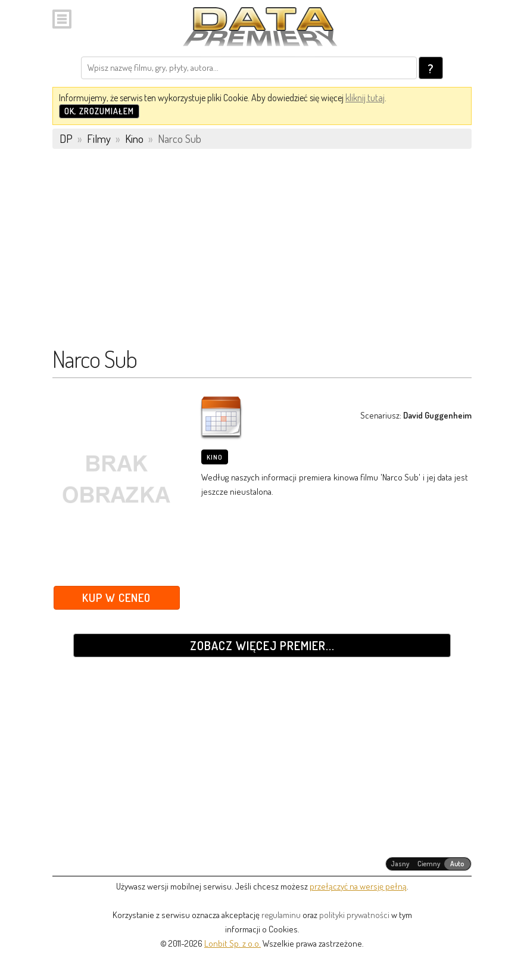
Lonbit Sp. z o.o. (233, 943)
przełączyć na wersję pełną (358, 886)
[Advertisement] (262, 253)
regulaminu (281, 915)
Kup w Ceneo (116, 597)
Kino (215, 457)
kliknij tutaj (365, 98)
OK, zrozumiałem (99, 111)
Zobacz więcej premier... (262, 645)
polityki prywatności (354, 915)
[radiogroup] (428, 864)
